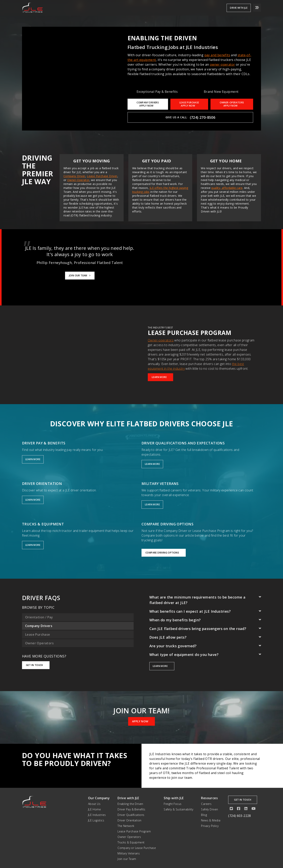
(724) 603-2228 (240, 816)
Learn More (160, 377)
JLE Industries (97, 815)
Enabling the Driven (130, 804)
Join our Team (127, 859)
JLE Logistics (96, 820)
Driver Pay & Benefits (131, 809)
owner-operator (222, 64)
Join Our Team (80, 275)
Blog (204, 815)
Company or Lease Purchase (137, 848)
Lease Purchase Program (134, 831)
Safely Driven (209, 809)
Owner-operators (161, 340)
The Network (126, 826)
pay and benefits (217, 55)
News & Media (211, 820)
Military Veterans (129, 853)
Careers (206, 804)
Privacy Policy (210, 826)
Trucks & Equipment (131, 842)
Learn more (162, 666)
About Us (94, 804)
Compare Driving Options (164, 553)
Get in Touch (36, 665)
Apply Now (141, 721)
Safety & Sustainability (178, 809)
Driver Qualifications (131, 815)
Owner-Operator (78, 180)
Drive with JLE (239, 8)
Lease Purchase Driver (102, 176)
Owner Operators (129, 837)
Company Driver (74, 176)
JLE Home (94, 809)
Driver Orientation (129, 820)
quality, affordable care (227, 188)
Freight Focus (173, 804)
